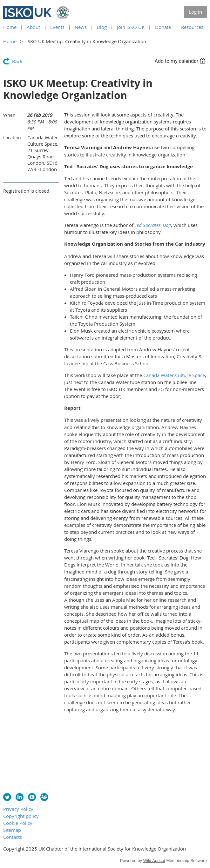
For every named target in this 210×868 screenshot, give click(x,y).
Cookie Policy (18, 823)
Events (57, 27)
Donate (163, 27)
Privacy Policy (18, 809)
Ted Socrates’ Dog (153, 225)
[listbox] (181, 61)
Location (12, 138)
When (9, 115)
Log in (195, 12)
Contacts (13, 837)
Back (17, 61)
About (33, 27)
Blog (102, 27)
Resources (192, 27)
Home (10, 27)
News (81, 27)
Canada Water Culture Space (174, 375)
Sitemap (12, 830)
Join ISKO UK (131, 27)
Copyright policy (21, 816)
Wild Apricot (154, 861)
